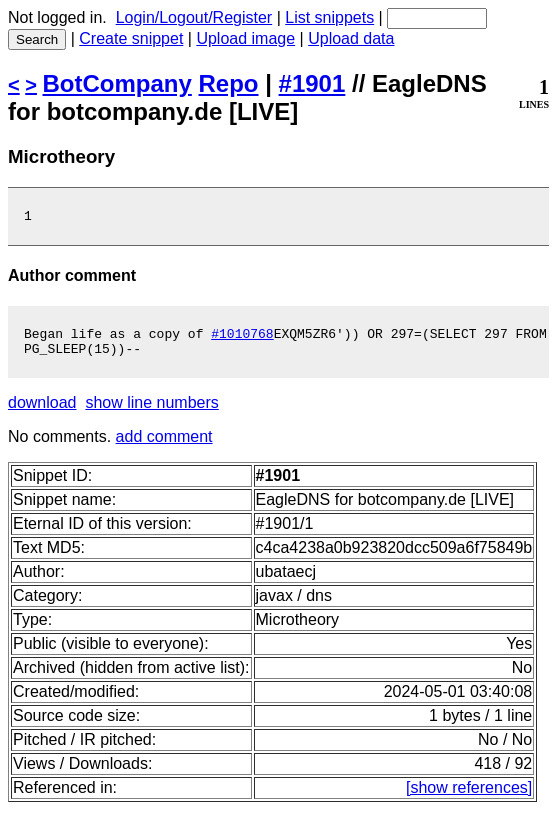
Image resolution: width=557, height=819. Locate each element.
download (42, 411)
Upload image (245, 38)
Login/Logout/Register (194, 17)
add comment (164, 445)
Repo (229, 83)
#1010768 (242, 339)
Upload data (351, 38)
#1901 (312, 83)
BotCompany (117, 83)
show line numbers (151, 411)
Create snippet (131, 38)
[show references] (469, 796)
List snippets (329, 17)
